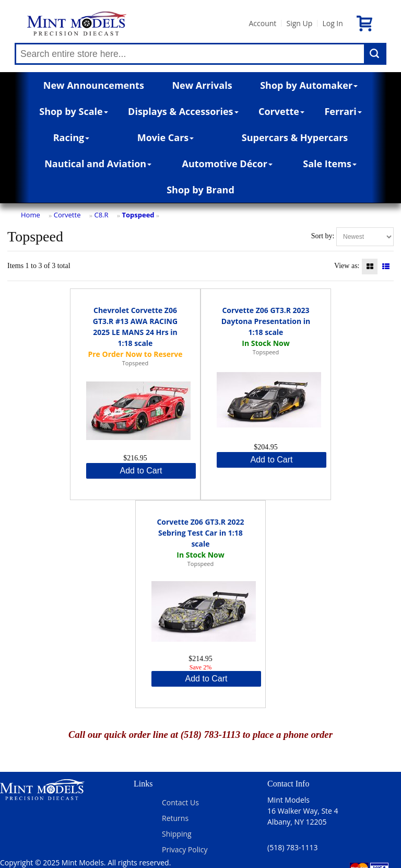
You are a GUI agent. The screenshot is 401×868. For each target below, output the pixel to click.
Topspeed (138, 215)
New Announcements (94, 85)
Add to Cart (141, 471)
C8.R (101, 215)
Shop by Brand (200, 190)
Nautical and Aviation (98, 164)
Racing (72, 137)
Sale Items (330, 164)
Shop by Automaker (309, 85)
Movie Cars (166, 137)
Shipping (177, 834)
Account (262, 23)
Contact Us (180, 802)
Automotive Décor (227, 164)
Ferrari (343, 111)
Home (31, 215)
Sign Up (299, 23)
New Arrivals (202, 85)
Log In (332, 23)
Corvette (281, 111)
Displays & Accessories (183, 111)
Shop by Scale (73, 111)
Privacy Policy (185, 849)
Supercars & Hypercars (295, 137)
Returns (175, 818)
